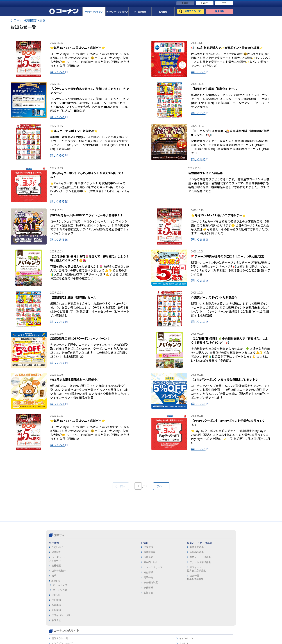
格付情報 (87, 627)
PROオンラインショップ (191, 608)
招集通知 (87, 612)
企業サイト (61, 590)
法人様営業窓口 (186, 613)
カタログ (217, 608)
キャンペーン (220, 598)
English (205, 3)
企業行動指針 (59, 625)
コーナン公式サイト (193, 590)
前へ (120, 541)
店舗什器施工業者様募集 (118, 632)
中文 (224, 3)
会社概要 (56, 620)
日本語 (185, 3)
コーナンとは (220, 618)
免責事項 (147, 603)
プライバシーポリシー (154, 613)
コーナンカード (221, 613)
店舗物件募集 (119, 607)
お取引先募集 (119, 602)
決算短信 (87, 602)
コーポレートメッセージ (57, 614)
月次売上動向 (89, 617)
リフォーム (184, 628)
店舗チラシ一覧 (186, 598)
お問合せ (147, 618)
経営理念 (56, 607)
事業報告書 (88, 607)
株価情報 (87, 642)
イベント (183, 618)
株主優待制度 (89, 637)
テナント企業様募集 (123, 617)
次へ (161, 541)
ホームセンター (61, 640)
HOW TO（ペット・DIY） (191, 623)
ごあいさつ (57, 602)
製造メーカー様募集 (123, 612)
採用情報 (147, 598)
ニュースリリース (91, 622)
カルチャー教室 (186, 633)
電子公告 (87, 632)
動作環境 (147, 608)
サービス (217, 603)
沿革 (54, 630)
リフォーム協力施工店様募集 (119, 624)
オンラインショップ (189, 603)
